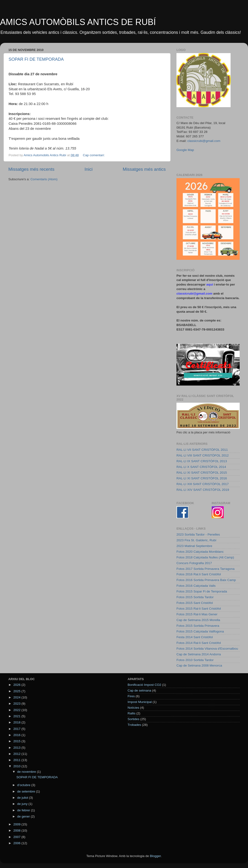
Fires (131, 696)
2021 (17, 716)
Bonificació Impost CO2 (144, 685)
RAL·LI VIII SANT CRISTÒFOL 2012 (203, 455)
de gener (24, 816)
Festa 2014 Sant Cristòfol (195, 637)
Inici (89, 169)
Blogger (155, 856)
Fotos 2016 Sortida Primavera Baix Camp (206, 580)
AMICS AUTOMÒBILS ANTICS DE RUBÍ (78, 22)
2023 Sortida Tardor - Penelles (198, 534)
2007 (17, 837)
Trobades (134, 725)
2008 (17, 830)
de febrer (24, 810)
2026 (17, 685)
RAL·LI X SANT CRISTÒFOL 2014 (201, 467)
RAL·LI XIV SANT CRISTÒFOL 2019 (203, 490)
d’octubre (24, 785)
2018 (17, 722)
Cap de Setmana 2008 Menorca (199, 665)
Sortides (134, 719)
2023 (17, 704)
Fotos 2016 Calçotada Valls (196, 586)
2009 (17, 824)
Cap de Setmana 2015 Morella (198, 620)
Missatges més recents (31, 169)
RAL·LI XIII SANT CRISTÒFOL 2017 (203, 484)
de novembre (27, 772)
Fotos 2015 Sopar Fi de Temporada (202, 591)
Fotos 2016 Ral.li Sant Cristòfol (199, 574)
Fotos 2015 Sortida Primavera (198, 626)
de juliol (23, 798)
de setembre (27, 791)
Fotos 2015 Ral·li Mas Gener (197, 614)
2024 (17, 697)
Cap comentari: (94, 155)
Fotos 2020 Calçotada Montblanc (200, 552)
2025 (17, 691)
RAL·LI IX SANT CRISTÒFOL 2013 (202, 461)
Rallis (132, 713)
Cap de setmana (139, 690)
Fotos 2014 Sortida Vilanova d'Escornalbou (207, 649)
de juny (23, 804)
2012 (17, 754)
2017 (17, 729)
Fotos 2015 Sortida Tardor (195, 597)
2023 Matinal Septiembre (194, 546)
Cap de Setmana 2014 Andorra (199, 654)
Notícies (133, 708)
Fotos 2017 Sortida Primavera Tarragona (206, 569)
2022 (17, 710)
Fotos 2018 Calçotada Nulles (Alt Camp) (205, 557)
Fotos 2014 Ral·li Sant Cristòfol (199, 643)
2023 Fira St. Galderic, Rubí (196, 540)
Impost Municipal (140, 702)
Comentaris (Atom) (44, 179)
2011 (17, 760)
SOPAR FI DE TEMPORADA (36, 59)
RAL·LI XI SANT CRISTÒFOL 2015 (202, 473)
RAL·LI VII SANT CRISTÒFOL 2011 (202, 450)
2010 (17, 766)
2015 (17, 741)
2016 (17, 735)
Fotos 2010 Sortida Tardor (195, 660)
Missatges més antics (144, 169)
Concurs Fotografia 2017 (194, 563)
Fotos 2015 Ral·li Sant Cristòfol (199, 609)
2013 (17, 748)
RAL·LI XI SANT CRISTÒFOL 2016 (202, 478)
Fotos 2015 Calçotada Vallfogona (200, 631)
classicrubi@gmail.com (204, 141)
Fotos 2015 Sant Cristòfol (195, 603)
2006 (17, 843)
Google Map (185, 150)
